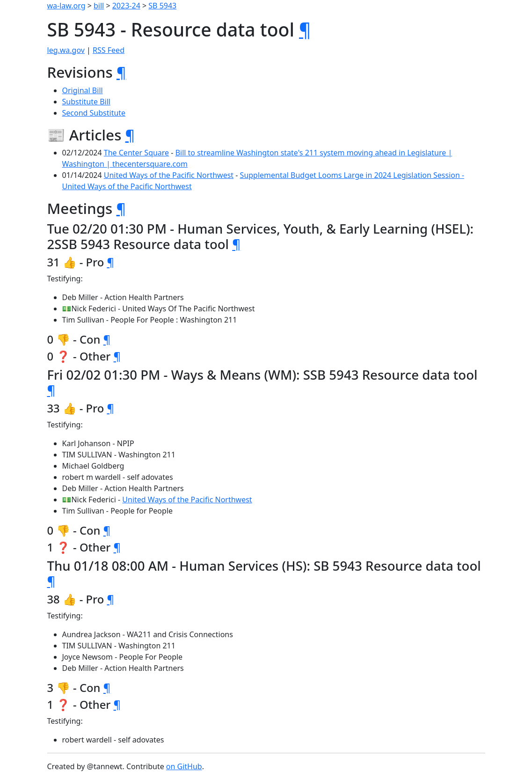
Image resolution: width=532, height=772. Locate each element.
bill (99, 6)
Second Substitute (94, 113)
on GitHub (184, 766)
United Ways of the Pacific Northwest (169, 175)
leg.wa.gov (66, 50)
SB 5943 (162, 6)
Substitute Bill (87, 102)
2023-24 (126, 6)
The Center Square (136, 153)
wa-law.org (66, 6)
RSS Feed (109, 50)
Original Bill (83, 90)
